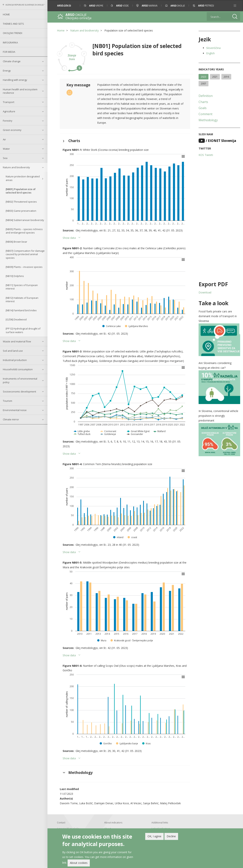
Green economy (12, 130)
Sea (5, 158)
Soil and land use (13, 351)
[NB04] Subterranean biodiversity (25, 220)
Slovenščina (213, 48)
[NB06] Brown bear (16, 242)
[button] (235, 6)
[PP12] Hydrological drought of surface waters (23, 330)
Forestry (8, 121)
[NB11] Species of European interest (22, 287)
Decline (171, 836)
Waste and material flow (17, 341)
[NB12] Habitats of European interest (22, 300)
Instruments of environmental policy (20, 380)
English (210, 53)
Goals (203, 108)
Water (6, 149)
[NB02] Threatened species (21, 202)
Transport (9, 102)
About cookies (79, 863)
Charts (203, 102)
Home (6, 14)
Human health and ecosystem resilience (20, 91)
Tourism (7, 401)
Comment (206, 114)
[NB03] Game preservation (21, 211)
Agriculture (9, 111)
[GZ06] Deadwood (16, 319)
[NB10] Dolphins (15, 276)
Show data (69, 238)
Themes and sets (13, 24)
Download (205, 292)
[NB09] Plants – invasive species (24, 267)
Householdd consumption (18, 369)
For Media (9, 52)
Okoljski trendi (13, 33)
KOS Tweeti (206, 155)
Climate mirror (11, 419)
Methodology (208, 120)
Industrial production (15, 360)
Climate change (12, 61)
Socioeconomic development (19, 392)
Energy (7, 71)
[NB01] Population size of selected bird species (21, 191)
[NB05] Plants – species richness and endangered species (24, 231)
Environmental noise (15, 410)
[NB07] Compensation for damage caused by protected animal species (25, 254)
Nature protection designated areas (23, 178)
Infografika (10, 42)
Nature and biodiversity (16, 167)
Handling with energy (15, 80)
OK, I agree (154, 836)
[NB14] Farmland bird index (21, 310)
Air (4, 139)
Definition (206, 96)
